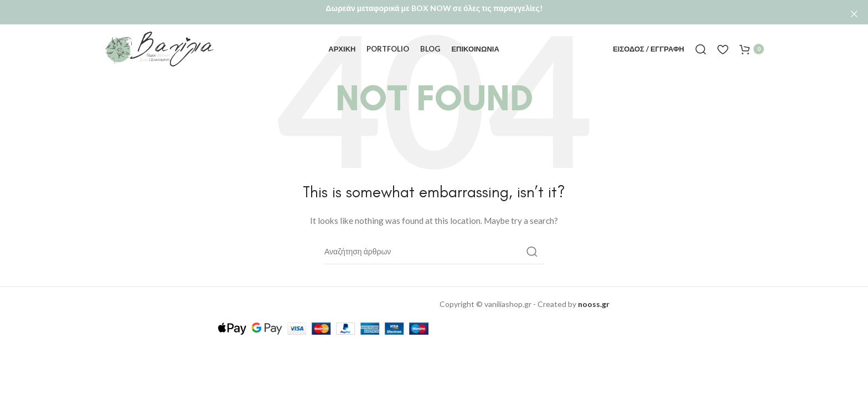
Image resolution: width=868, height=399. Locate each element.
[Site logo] (159, 37)
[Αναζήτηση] (701, 38)
